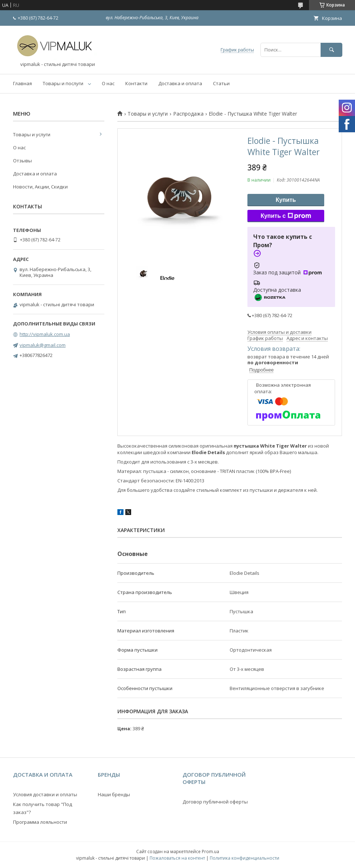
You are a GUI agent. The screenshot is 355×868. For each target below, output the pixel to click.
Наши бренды (114, 794)
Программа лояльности (40, 822)
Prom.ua (210, 852)
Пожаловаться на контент (177, 858)
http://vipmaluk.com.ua (45, 334)
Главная (22, 83)
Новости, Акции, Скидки (40, 187)
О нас (108, 83)
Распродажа (188, 114)
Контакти (136, 83)
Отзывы (22, 161)
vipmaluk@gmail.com (43, 345)
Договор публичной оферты (215, 802)
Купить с (286, 216)
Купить (286, 200)
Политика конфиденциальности (245, 858)
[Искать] (331, 50)
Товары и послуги (63, 83)
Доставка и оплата (180, 83)
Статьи (221, 83)
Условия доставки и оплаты (45, 794)
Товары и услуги (148, 114)
